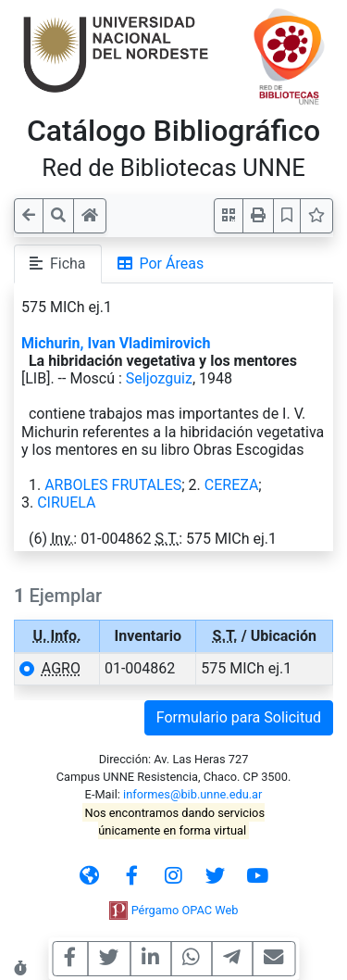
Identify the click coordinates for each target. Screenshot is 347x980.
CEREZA (232, 485)
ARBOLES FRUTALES (113, 485)
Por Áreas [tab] (161, 264)
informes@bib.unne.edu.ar (192, 794)
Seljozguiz (159, 378)
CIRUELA (66, 503)
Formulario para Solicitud (239, 717)
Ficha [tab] (58, 264)
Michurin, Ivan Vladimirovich (116, 343)
